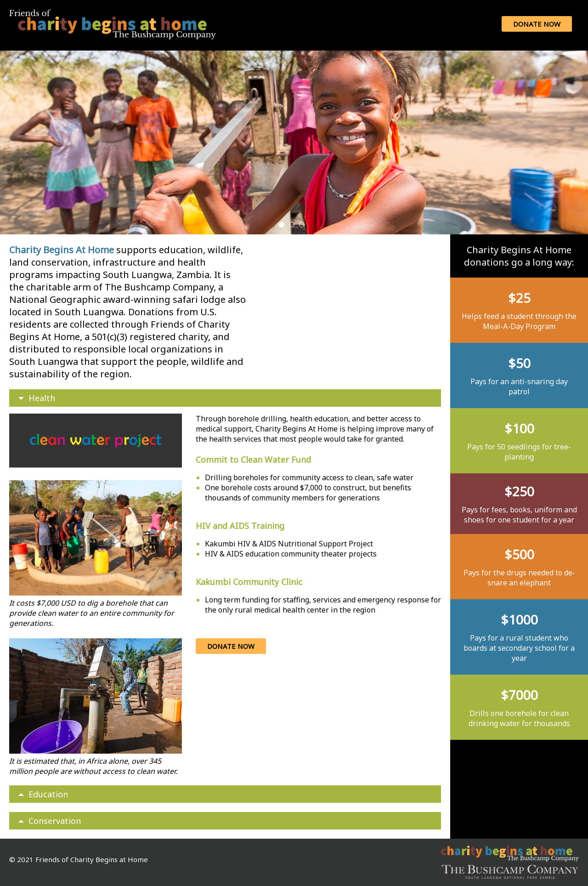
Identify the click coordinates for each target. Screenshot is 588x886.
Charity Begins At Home (63, 250)
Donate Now (537, 24)
